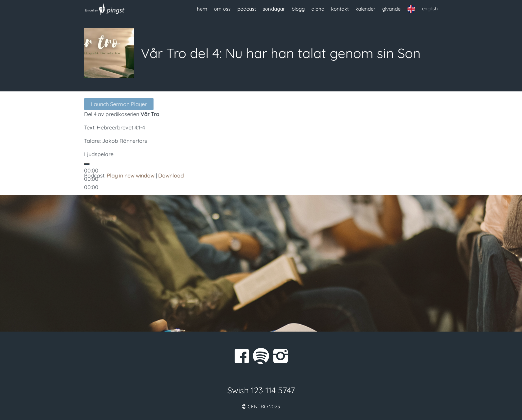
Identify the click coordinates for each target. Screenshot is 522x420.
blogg (298, 9)
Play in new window (131, 175)
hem (202, 9)
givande (391, 9)
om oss (222, 9)
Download (171, 175)
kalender (365, 9)
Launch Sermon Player (119, 104)
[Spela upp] (87, 164)
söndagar (274, 9)
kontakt (340, 9)
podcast (247, 9)
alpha (318, 9)
